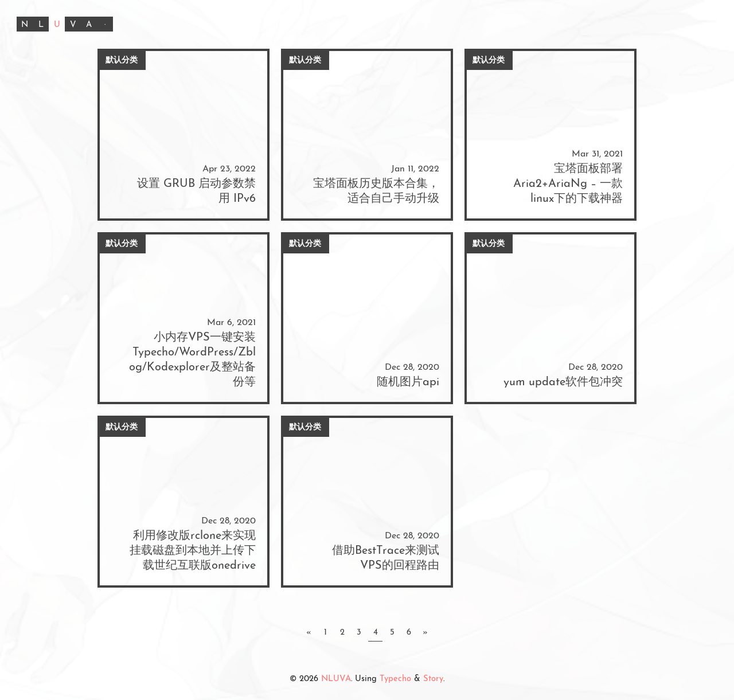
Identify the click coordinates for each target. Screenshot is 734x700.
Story (433, 679)
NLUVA (336, 679)
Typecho (395, 679)
